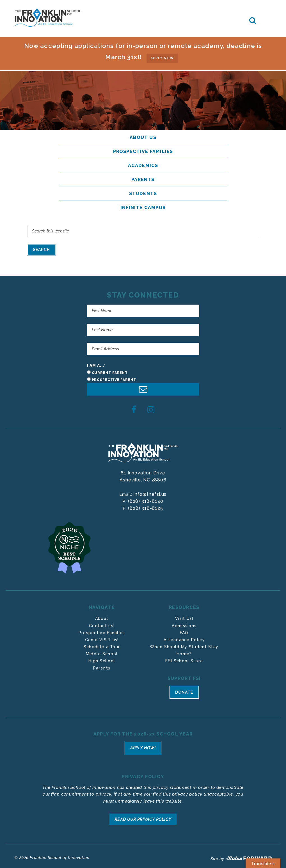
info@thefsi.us (150, 493)
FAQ (184, 631)
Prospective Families (102, 631)
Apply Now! (143, 746)
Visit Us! (184, 617)
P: (125, 500)
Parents (102, 666)
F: (125, 507)
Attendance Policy (184, 638)
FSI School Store (184, 659)
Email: (127, 493)
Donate (184, 692)
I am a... (97, 364)
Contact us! (102, 624)
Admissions (184, 624)
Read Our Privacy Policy (143, 816)
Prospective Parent (114, 378)
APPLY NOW (162, 57)
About (102, 617)
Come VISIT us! (102, 638)
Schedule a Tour (102, 645)
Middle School (102, 652)
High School (102, 659)
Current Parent (110, 371)
